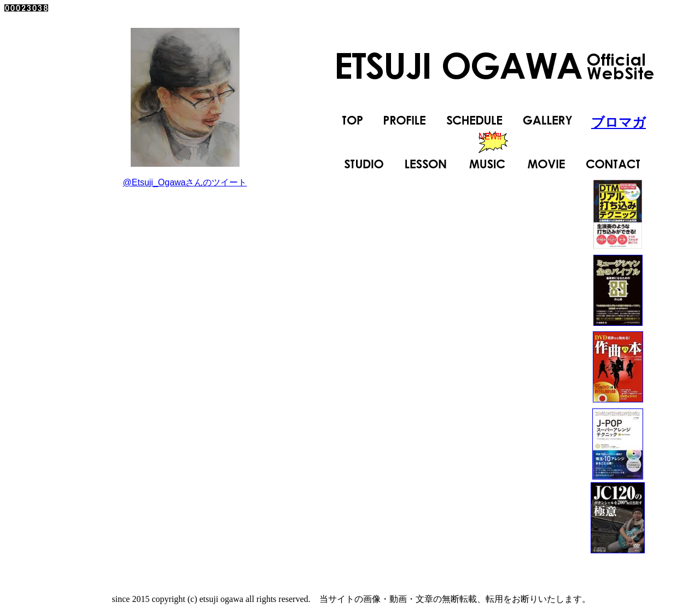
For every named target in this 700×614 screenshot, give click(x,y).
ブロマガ (619, 122)
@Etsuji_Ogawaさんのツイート (185, 182)
